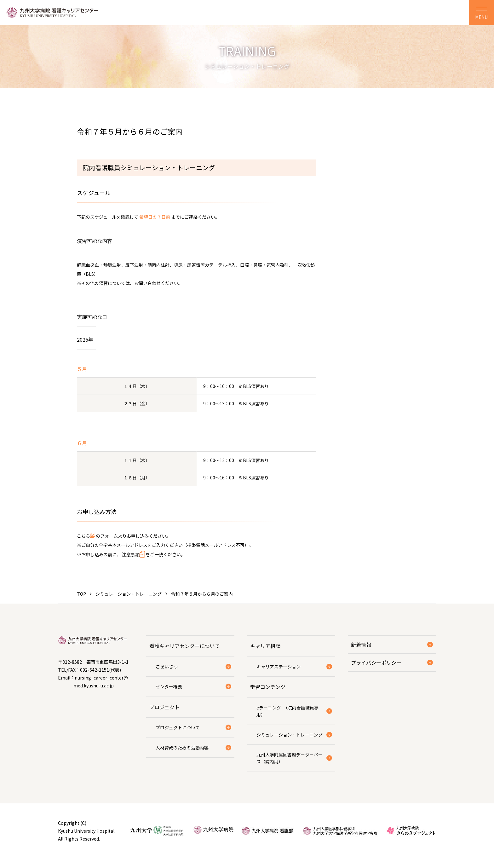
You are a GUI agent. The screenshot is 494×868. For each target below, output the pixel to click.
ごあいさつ (167, 667)
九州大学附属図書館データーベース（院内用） (290, 758)
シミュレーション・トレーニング (129, 594)
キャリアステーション (279, 667)
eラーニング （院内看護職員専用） (287, 711)
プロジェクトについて (178, 727)
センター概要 (169, 686)
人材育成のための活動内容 (182, 748)
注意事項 (131, 554)
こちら (83, 536)
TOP (81, 594)
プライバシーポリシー (376, 663)
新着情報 (361, 645)
